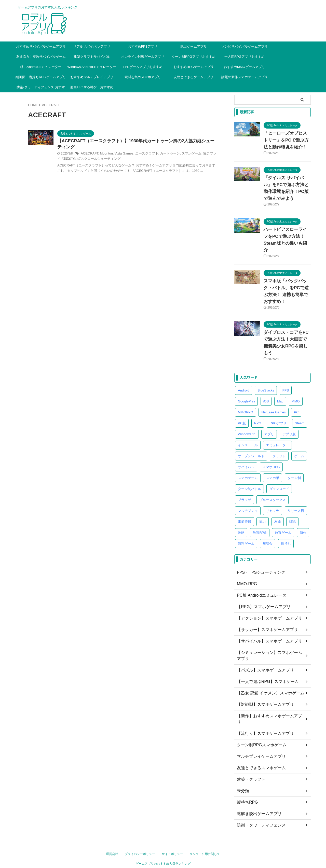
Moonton (130, 155)
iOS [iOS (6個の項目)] (266, 374)
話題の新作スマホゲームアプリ (244, 77)
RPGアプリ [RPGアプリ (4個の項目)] (278, 396)
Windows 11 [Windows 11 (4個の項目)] (247, 407)
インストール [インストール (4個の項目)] (248, 418)
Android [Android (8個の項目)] (244, 363)
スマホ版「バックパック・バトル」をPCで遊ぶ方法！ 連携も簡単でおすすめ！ (287, 274)
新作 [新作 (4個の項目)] (303, 505)
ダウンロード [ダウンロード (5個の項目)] (279, 461)
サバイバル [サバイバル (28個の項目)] (246, 439)
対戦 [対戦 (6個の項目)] (292, 494)
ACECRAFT (114, 155)
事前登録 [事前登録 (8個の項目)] (244, 494)
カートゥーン (189, 155)
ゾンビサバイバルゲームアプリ (244, 46)
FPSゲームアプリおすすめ (142, 67)
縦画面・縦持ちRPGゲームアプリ (41, 77)
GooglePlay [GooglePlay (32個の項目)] (246, 374)
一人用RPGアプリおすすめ (244, 57)
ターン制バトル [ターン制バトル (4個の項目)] (249, 461)
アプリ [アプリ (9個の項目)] (269, 407)
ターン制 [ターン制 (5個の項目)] (294, 450)
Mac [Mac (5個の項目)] (280, 374)
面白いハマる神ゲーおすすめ (92, 87)
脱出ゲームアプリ (194, 46)
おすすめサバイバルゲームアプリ (41, 46)
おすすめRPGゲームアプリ (194, 67)
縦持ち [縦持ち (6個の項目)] (286, 516)
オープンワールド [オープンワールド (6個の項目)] (251, 429)
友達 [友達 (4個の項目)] (278, 494)
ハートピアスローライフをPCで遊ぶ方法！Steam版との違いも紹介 (286, 230)
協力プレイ (95, 160)
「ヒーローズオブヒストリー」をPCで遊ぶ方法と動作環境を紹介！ (286, 140)
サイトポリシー (172, 814)
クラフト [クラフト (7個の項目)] (279, 429)
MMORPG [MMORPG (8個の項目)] (246, 385)
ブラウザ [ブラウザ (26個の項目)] (244, 472)
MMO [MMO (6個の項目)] (296, 374)
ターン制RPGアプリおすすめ (193, 57)
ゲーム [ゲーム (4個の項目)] (299, 429)
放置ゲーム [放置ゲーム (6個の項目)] (283, 505)
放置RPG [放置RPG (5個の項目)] (260, 505)
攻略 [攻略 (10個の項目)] (241, 505)
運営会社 (112, 814)
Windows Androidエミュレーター (92, 67)
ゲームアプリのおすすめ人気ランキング (163, 824)
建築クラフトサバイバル (92, 57)
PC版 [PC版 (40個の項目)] (242, 396)
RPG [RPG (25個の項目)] (258, 396)
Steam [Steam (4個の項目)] (300, 396)
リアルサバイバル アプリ (92, 46)
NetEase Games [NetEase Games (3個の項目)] (273, 385)
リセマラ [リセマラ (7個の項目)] (273, 483)
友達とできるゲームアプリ (194, 77)
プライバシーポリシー (140, 814)
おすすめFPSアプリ (143, 46)
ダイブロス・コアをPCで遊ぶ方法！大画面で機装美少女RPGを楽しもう (287, 319)
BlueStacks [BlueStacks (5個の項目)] (266, 363)
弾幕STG (111, 160)
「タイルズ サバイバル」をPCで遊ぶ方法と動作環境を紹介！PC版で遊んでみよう (286, 185)
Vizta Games (146, 155)
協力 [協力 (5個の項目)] (263, 494)
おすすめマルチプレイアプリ (92, 77)
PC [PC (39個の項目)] (296, 385)
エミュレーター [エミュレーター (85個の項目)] (277, 418)
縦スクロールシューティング (139, 160)
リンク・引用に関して (205, 814)
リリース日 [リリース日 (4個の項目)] (296, 483)
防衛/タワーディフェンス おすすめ (41, 89)
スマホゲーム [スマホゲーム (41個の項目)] (248, 450)
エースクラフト (168, 155)
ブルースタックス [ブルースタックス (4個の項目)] (273, 472)
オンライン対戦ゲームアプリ (143, 57)
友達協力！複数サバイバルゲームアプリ (41, 58)
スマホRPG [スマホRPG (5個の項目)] (271, 439)
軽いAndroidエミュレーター (41, 67)
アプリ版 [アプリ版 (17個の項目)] (289, 407)
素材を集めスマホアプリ (143, 77)
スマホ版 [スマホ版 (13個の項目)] (273, 450)
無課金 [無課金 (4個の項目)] (268, 516)
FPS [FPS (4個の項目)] (286, 363)
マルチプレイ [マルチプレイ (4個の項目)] (248, 483)
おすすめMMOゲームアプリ (244, 67)
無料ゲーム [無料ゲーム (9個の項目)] (246, 516)
